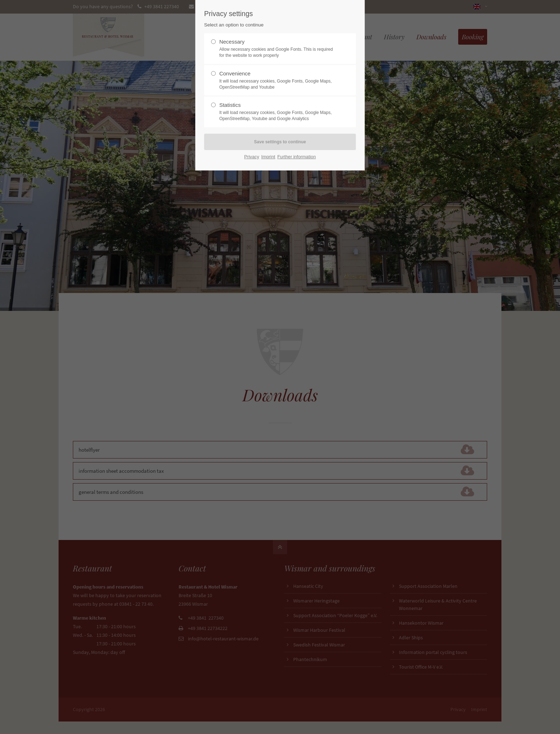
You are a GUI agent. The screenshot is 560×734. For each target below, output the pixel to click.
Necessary (277, 49)
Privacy (252, 157)
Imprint (268, 157)
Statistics (277, 112)
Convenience (277, 80)
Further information (297, 157)
